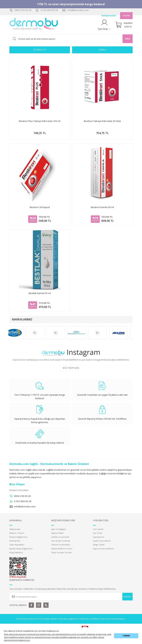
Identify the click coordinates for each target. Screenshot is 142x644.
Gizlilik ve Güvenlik (60, 537)
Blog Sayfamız (16, 552)
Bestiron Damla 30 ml (102, 207)
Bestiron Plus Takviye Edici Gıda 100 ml (40, 121)
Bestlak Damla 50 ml (40, 293)
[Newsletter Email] (71, 597)
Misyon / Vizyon (17, 533)
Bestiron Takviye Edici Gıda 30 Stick (102, 121)
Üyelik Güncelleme (102, 541)
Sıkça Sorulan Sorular (61, 552)
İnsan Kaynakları (17, 545)
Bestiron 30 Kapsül (40, 207)
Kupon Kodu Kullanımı (103, 549)
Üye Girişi (97, 533)
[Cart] (124, 25)
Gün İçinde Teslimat (61, 541)
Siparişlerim (99, 537)
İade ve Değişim (59, 529)
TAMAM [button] (126, 636)
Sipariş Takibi (57, 533)
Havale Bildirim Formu (62, 549)
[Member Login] (104, 25)
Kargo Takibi (99, 545)
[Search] (71, 39)
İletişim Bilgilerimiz (18, 537)
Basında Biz (15, 541)
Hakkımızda (15, 529)
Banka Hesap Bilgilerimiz (21, 549)
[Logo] (34, 25)
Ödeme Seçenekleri (61, 545)
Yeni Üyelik (98, 529)
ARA (128, 39)
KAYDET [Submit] (128, 597)
